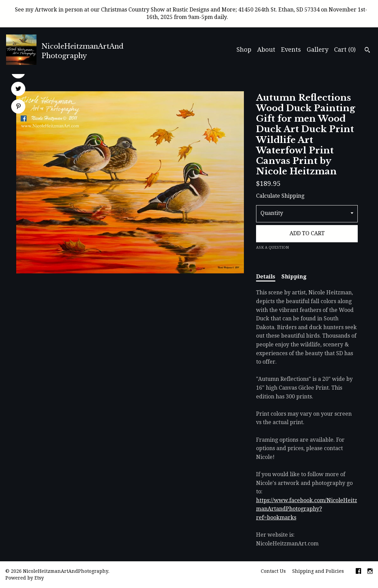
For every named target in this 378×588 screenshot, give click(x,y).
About (266, 50)
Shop (244, 50)
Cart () (345, 50)
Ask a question (272, 248)
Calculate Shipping (280, 196)
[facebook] (358, 572)
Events (291, 50)
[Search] (367, 51)
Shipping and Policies (318, 571)
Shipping (294, 277)
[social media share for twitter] (18, 90)
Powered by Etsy (25, 578)
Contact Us (273, 571)
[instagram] (370, 572)
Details (266, 277)
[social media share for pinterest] (18, 107)
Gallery (318, 50)
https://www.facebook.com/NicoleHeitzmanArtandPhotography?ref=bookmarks (307, 509)
